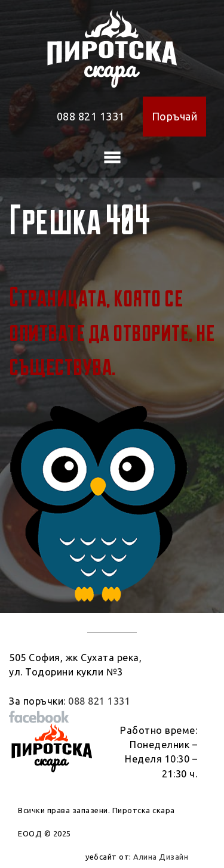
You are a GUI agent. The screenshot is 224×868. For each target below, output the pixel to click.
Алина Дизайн (161, 857)
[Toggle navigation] (112, 157)
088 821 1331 (91, 116)
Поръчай (175, 116)
